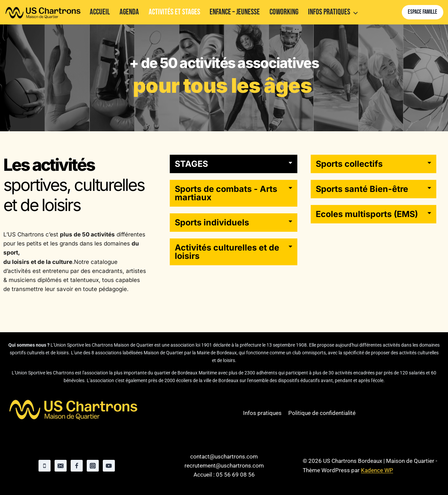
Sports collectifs (349, 164)
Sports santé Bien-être (362, 189)
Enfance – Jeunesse (235, 12)
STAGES (191, 164)
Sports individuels (212, 222)
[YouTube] (109, 466)
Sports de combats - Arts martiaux (226, 193)
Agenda (129, 12)
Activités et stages (174, 12)
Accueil (100, 12)
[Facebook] (77, 466)
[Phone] (44, 466)
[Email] (60, 466)
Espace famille (423, 12)
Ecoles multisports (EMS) (367, 214)
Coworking (284, 12)
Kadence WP (377, 470)
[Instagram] (93, 466)
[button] (234, 164)
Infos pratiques (262, 413)
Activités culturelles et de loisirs (227, 252)
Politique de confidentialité (322, 413)
